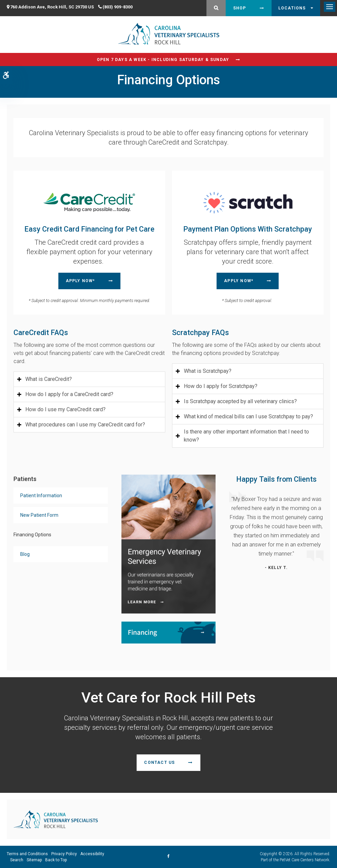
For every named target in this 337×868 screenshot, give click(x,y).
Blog (25, 554)
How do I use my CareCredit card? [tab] (65, 409)
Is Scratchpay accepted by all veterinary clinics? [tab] (240, 401)
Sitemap (34, 860)
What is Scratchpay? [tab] (208, 371)
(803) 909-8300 (118, 7)
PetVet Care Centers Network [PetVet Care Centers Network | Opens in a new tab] (304, 860)
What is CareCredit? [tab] (49, 379)
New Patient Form (39, 515)
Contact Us (159, 762)
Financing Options (32, 535)
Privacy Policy (64, 854)
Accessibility (92, 854)
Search (17, 860)
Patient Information (41, 496)
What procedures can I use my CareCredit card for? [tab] (85, 425)
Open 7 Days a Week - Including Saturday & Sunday (163, 60)
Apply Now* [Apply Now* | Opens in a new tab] (80, 281)
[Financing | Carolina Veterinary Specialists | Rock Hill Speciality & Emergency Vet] (169, 632)
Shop (240, 8)
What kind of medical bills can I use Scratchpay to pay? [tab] (248, 416)
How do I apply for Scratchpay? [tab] (221, 386)
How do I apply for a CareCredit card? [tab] (69, 394)
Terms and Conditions (27, 854)
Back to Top (56, 860)
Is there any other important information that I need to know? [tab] (246, 436)
